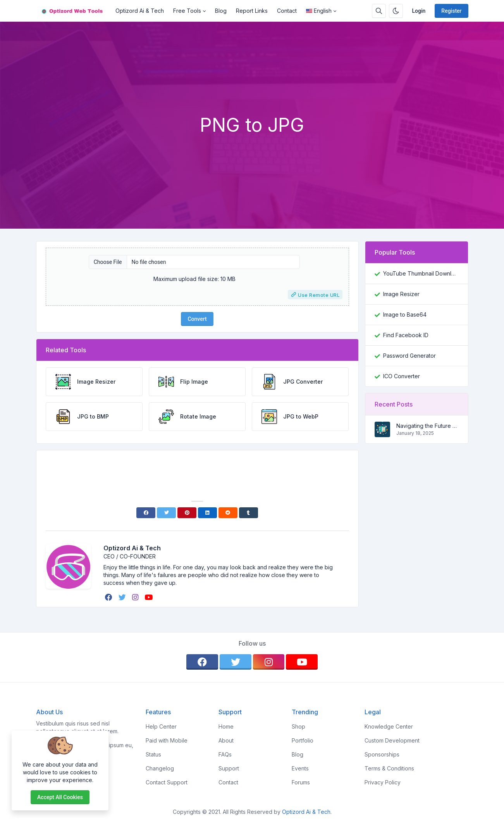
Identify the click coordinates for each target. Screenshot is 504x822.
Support (229, 768)
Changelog (160, 768)
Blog (221, 11)
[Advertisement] (252, 93)
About (226, 740)
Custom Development (392, 740)
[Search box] (379, 11)
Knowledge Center (389, 726)
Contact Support (167, 782)
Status (153, 754)
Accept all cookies (60, 797)
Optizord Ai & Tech (140, 11)
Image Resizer (401, 294)
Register (451, 11)
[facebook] (109, 597)
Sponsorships (382, 754)
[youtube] (149, 597)
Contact (287, 11)
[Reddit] (228, 513)
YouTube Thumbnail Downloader (421, 273)
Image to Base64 (405, 314)
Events (300, 768)
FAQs (225, 754)
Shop (298, 726)
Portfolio (303, 740)
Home (226, 726)
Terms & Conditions (389, 768)
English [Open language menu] (319, 11)
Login (419, 11)
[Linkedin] (207, 513)
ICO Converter (402, 376)
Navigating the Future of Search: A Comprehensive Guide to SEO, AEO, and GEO (427, 426)
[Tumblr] (249, 513)
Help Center (161, 726)
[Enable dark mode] (396, 11)
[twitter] (123, 597)
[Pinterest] (187, 513)
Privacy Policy (383, 782)
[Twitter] (166, 513)
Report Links (252, 11)
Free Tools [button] (187, 11)
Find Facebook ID (406, 335)
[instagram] (136, 597)
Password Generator (409, 356)
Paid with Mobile (167, 740)
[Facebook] (146, 513)
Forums (301, 782)
